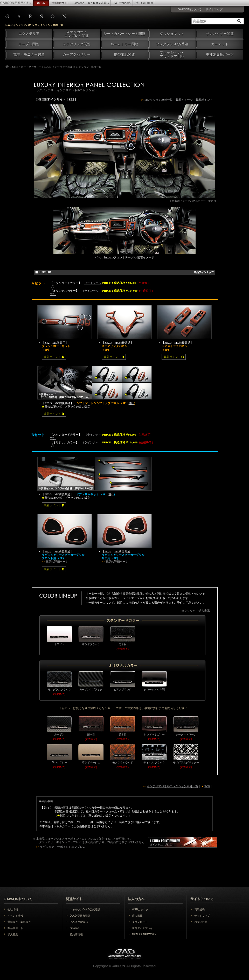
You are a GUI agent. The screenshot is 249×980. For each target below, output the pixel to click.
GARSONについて (190, 9)
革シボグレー (59, 754)
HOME (14, 67)
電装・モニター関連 (29, 55)
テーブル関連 (29, 44)
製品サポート (15, 928)
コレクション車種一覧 (158, 100)
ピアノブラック (123, 681)
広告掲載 (137, 916)
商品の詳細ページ (57, 562)
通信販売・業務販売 (19, 922)
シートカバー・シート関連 (125, 34)
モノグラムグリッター (186, 754)
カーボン (59, 726)
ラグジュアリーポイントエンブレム (73, 839)
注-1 (131, 403)
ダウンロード (140, 922)
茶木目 (91, 726)
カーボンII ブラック (91, 681)
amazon (74, 928)
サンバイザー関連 (220, 34)
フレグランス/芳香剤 (172, 44)
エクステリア (29, 34)
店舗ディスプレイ (142, 928)
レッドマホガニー (154, 726)
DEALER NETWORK (144, 934)
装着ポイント (204, 100)
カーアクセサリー (77, 55)
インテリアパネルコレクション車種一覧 (172, 786)
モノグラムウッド (123, 754)
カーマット (220, 44)
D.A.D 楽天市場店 (80, 916)
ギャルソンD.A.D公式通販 (85, 909)
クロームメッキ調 (154, 681)
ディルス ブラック (154, 754)
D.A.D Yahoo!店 (79, 922)
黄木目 (123, 726)
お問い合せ (201, 922)
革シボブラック (91, 636)
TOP (207, 786)
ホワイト (59, 636)
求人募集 (13, 934)
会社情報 (13, 909)
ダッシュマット (172, 34)
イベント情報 (15, 916)
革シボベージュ (91, 754)
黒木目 (123, 636)
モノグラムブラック (59, 681)
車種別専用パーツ (220, 55)
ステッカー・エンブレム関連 (77, 34)
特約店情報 (76, 934)
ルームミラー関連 (125, 44)
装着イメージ (184, 100)
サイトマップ (214, 9)
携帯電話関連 (124, 55)
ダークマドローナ (186, 726)
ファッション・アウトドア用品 (172, 55)
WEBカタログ (140, 909)
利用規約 (199, 909)
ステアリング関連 (77, 44)
